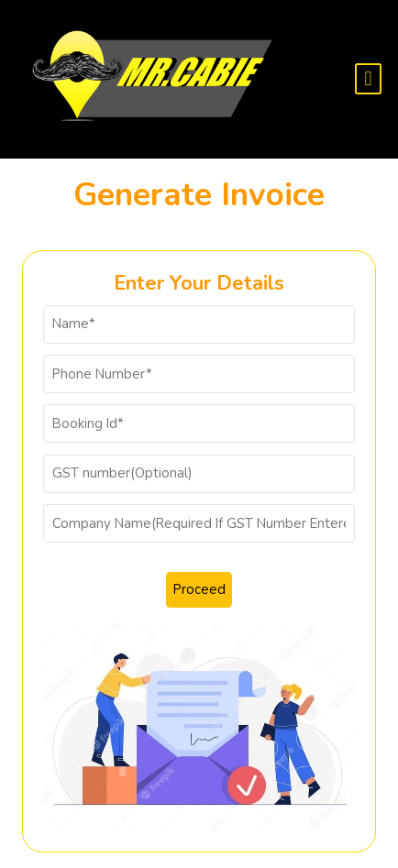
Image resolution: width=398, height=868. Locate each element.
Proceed (199, 589)
